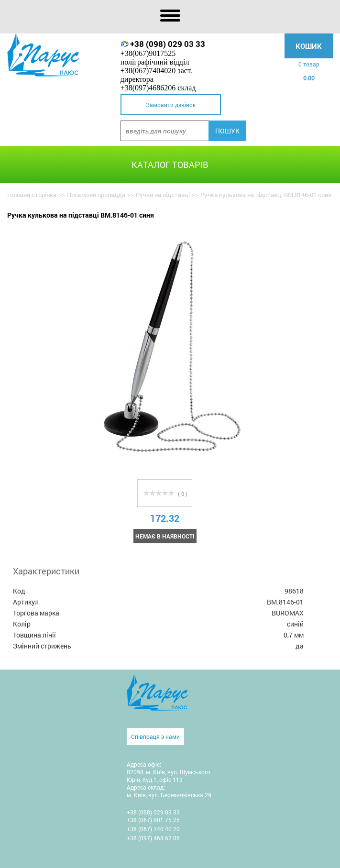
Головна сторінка (32, 195)
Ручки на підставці (163, 195)
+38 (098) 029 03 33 (168, 44)
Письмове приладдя (96, 195)
